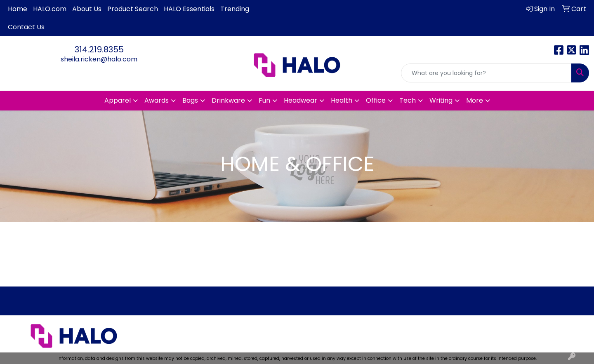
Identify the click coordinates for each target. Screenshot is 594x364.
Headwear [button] (301, 100)
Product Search (133, 9)
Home (18, 9)
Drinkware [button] (228, 100)
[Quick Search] (486, 73)
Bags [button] (190, 100)
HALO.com (50, 9)
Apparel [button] (118, 100)
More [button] (475, 100)
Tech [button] (408, 100)
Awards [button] (157, 100)
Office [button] (376, 100)
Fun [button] (264, 100)
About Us (87, 9)
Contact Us (26, 27)
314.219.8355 (99, 49)
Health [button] (342, 100)
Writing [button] (441, 100)
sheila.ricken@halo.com (99, 59)
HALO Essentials (189, 9)
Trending (235, 9)
